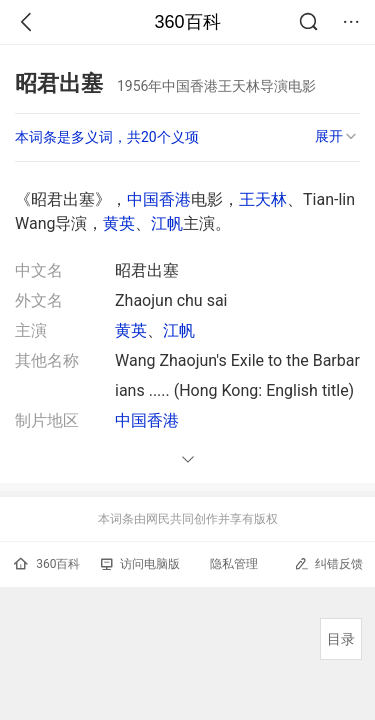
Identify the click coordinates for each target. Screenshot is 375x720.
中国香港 (159, 199)
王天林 (263, 199)
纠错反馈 (328, 563)
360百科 (187, 22)
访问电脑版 (140, 564)
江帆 (167, 223)
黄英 (119, 223)
